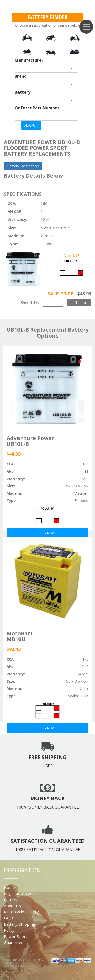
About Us (12, 906)
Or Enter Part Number (37, 108)
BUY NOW (48, 728)
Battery (23, 92)
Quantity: (30, 302)
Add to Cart (79, 303)
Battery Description (23, 166)
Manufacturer (29, 60)
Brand (21, 76)
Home (9, 887)
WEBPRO (19, 965)
